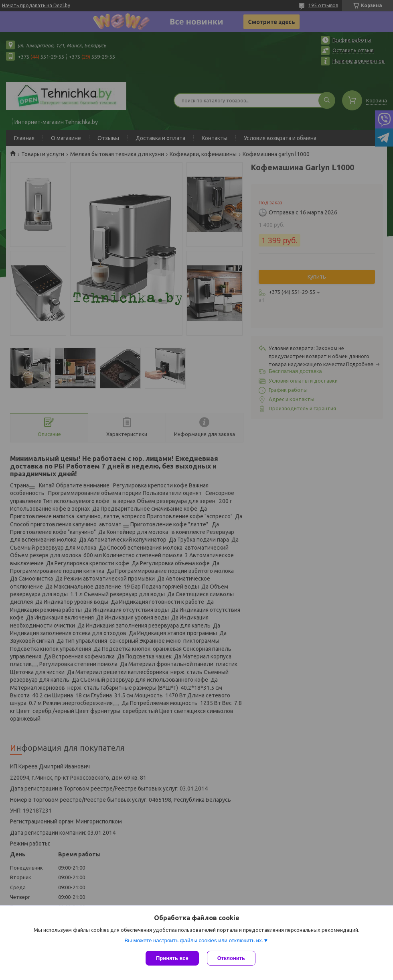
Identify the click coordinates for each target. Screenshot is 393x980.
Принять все (172, 958)
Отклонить (231, 958)
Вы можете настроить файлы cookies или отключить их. (194, 940)
